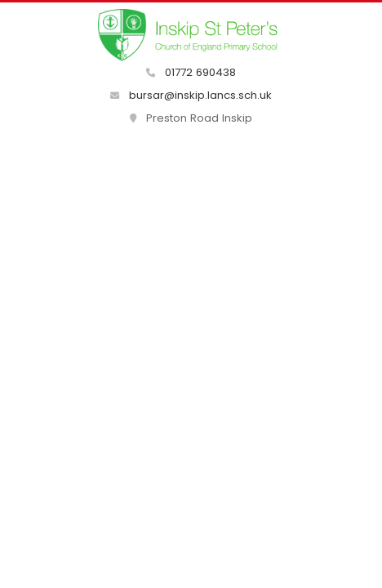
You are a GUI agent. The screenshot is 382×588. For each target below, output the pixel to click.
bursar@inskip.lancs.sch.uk (191, 95)
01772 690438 (191, 72)
